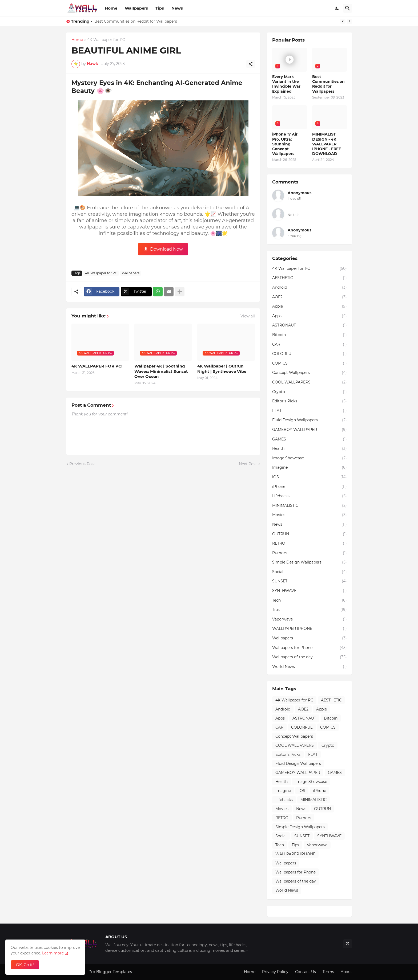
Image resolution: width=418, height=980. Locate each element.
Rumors (310, 553)
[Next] (349, 21)
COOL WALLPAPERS (310, 382)
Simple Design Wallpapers (310, 562)
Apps (310, 316)
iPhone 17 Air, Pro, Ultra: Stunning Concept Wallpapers (285, 144)
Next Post (248, 464)
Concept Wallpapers (310, 373)
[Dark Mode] (337, 8)
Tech (310, 601)
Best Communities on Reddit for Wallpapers (136, 21)
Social (310, 572)
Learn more (53, 953)
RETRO (310, 544)
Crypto (310, 392)
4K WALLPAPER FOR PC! (97, 366)
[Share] (251, 64)
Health (310, 449)
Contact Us (306, 972)
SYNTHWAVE (310, 591)
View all (248, 316)
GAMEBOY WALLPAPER (310, 430)
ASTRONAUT (310, 325)
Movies (310, 515)
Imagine (310, 468)
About (346, 972)
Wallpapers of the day (310, 657)
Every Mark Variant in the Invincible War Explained (286, 84)
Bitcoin (310, 335)
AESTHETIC (310, 278)
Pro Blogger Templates (110, 972)
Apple (310, 307)
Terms (328, 972)
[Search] (348, 8)
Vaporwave (310, 619)
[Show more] (180, 292)
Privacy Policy (275, 972)
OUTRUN (310, 534)
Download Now (166, 249)
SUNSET (310, 581)
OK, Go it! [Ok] (25, 965)
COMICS (310, 364)
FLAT (310, 411)
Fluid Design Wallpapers (310, 420)
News (177, 8)
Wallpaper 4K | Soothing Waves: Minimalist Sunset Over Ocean (161, 371)
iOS (310, 477)
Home (111, 8)
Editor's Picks (310, 401)
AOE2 (310, 297)
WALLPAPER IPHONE (310, 629)
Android (310, 288)
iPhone (310, 487)
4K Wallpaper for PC (106, 40)
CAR (310, 345)
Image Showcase (310, 458)
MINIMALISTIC (310, 506)
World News (310, 667)
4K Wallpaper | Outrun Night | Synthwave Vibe (222, 369)
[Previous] (343, 21)
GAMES (310, 439)
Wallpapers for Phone (310, 648)
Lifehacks (310, 496)
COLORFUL (310, 354)
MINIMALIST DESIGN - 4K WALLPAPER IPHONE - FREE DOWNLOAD (327, 144)
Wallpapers (136, 8)
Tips (160, 8)
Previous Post (82, 464)
